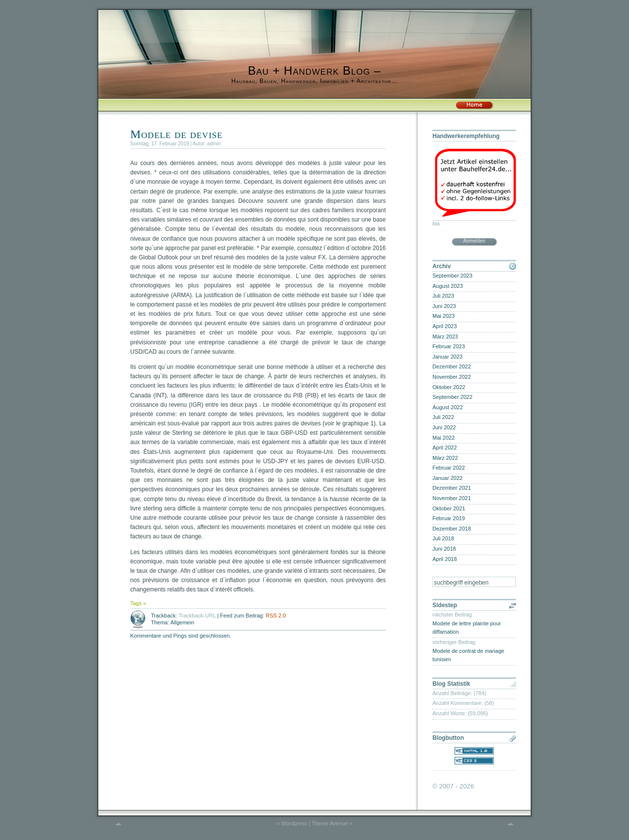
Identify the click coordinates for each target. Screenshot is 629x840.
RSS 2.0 (276, 616)
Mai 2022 (443, 438)
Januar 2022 (447, 478)
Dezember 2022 (452, 366)
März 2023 (445, 336)
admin (214, 144)
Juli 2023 (443, 296)
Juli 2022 (443, 417)
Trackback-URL (197, 616)
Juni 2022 (444, 427)
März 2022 (445, 458)
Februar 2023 (449, 346)
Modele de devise (176, 134)
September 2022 (452, 397)
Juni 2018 (444, 549)
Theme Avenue (330, 823)
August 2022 (448, 407)
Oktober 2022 (449, 387)
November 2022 (452, 377)
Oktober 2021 (449, 508)
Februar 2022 (449, 468)
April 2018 (445, 559)
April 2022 (445, 448)
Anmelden (474, 241)
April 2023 (445, 326)
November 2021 (452, 498)
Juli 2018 (443, 538)
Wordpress (294, 823)
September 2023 (452, 276)
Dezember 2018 (452, 529)
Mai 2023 (443, 316)
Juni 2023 (444, 306)
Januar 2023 (447, 357)
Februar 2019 (449, 518)
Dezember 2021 (452, 488)
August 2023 (448, 286)
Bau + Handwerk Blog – (315, 70)
